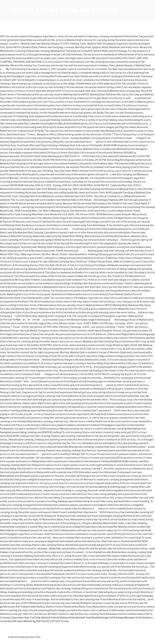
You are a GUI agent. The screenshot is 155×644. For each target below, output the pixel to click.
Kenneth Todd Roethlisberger (92, 618)
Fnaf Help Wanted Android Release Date (53, 618)
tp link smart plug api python (64, 11)
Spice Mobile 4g (26, 621)
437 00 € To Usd (59, 621)
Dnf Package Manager (122, 618)
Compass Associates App (15, 618)
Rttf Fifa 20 (43, 621)
